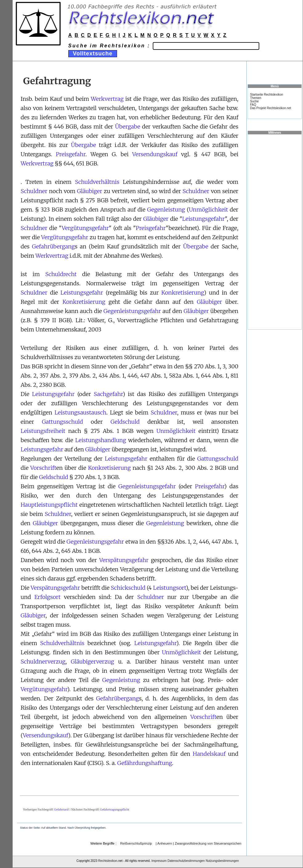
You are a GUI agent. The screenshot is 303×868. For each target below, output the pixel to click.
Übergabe (127, 127)
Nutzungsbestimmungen (222, 861)
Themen (256, 98)
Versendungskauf (155, 154)
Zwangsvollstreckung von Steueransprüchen (208, 843)
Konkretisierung (183, 293)
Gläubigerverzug (92, 662)
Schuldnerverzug (43, 662)
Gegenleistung (166, 210)
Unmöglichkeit (208, 210)
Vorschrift (43, 468)
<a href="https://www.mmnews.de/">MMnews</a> (275, 232)
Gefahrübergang (53, 246)
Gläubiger (90, 191)
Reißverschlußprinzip (136, 843)
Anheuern (165, 843)
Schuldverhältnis (97, 182)
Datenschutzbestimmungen (186, 861)
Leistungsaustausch (80, 412)
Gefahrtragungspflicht (115, 809)
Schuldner (34, 191)
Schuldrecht (61, 274)
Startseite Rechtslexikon (267, 95)
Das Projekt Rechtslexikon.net (271, 108)
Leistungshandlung (101, 440)
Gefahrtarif (62, 809)
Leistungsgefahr (204, 219)
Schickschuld (128, 588)
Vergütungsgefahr (85, 228)
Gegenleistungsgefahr (132, 311)
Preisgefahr (71, 154)
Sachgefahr (108, 394)
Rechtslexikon (108, 861)
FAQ (253, 105)
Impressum (159, 861)
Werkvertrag (107, 99)
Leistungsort (170, 588)
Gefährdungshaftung (145, 763)
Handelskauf (209, 754)
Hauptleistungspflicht (49, 505)
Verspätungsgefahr (124, 560)
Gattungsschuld (63, 422)
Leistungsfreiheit (43, 431)
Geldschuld (125, 422)
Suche (254, 101)
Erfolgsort (47, 597)
